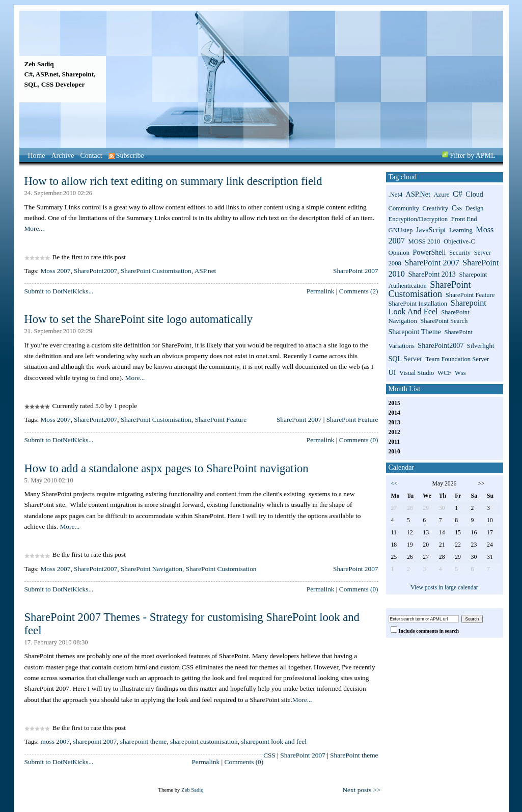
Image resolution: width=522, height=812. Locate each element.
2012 (394, 432)
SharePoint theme (354, 755)
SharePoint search (444, 321)
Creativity (436, 208)
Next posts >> (361, 790)
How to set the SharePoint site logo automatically (139, 319)
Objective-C (459, 241)
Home (37, 156)
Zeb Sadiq (39, 64)
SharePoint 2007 (355, 271)
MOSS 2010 (424, 241)
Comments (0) (359, 440)
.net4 (396, 195)
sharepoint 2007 (95, 741)
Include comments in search (429, 631)
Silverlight (480, 346)
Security (460, 253)
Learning (461, 230)
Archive (63, 156)
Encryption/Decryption (418, 219)
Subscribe (126, 156)
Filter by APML (473, 156)
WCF (444, 373)
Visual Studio (417, 373)
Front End (464, 219)
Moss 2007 (56, 271)
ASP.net (205, 271)
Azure (441, 195)
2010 (394, 452)
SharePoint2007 (95, 271)
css (457, 208)
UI (392, 372)
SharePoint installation (418, 304)
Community (404, 208)
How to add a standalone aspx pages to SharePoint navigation (167, 468)
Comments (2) (359, 291)
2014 (394, 413)
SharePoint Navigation (152, 569)
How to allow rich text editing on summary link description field (173, 181)
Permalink (321, 291)
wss (460, 373)
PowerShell (430, 252)
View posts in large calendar (444, 588)
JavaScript (431, 230)
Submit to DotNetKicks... (59, 291)
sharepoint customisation (204, 741)
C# (458, 194)
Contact (91, 156)
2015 (394, 403)
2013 (394, 423)
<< (394, 484)
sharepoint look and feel (273, 741)
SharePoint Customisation (156, 271)
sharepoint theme (143, 741)
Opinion (399, 253)
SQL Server (405, 359)
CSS (269, 755)
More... (34, 228)
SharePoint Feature (221, 419)
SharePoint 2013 (432, 274)
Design (475, 208)
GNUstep (401, 230)
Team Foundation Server (457, 359)
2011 (394, 442)
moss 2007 (55, 741)
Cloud (474, 194)
